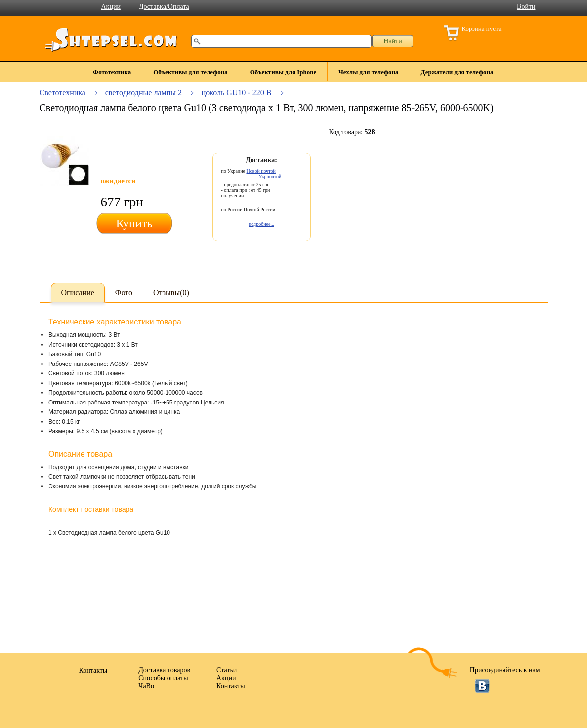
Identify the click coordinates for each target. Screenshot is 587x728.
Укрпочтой (270, 177)
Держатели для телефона (457, 72)
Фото (124, 293)
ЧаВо (146, 686)
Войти (526, 7)
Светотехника (63, 93)
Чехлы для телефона (368, 72)
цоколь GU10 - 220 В (237, 93)
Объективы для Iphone (283, 72)
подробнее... (261, 224)
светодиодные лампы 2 (144, 93)
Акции (111, 7)
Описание (78, 293)
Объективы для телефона (190, 72)
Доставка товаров (164, 670)
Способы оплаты (163, 678)
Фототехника (112, 72)
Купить (134, 223)
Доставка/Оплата (164, 7)
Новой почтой (261, 171)
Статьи (227, 670)
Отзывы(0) (171, 293)
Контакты (231, 686)
